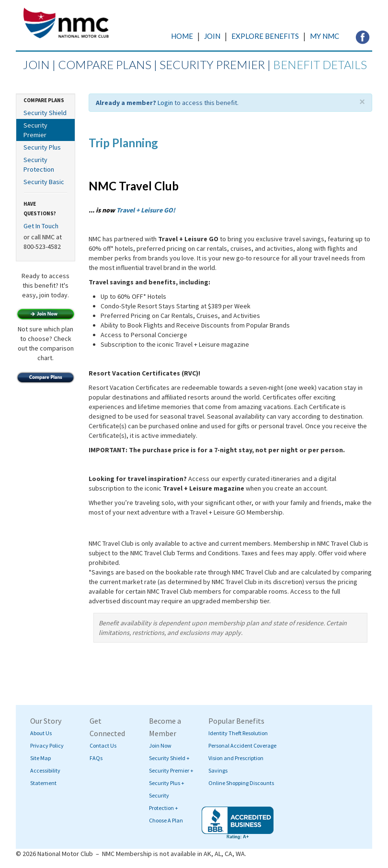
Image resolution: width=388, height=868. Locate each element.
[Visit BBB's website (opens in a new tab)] (238, 823)
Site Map (40, 758)
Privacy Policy (47, 745)
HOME (182, 36)
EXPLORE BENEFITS (265, 36)
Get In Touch (41, 226)
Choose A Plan (166, 820)
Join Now (160, 745)
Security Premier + (171, 770)
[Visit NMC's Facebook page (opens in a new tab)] (363, 36)
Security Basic (44, 182)
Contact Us (103, 745)
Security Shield (45, 113)
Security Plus (42, 147)
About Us (41, 733)
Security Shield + (169, 758)
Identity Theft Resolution (238, 733)
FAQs (96, 758)
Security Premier (35, 130)
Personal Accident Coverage (242, 745)
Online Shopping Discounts (241, 783)
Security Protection (39, 164)
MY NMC (325, 36)
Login (165, 103)
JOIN (212, 36)
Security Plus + (167, 783)
